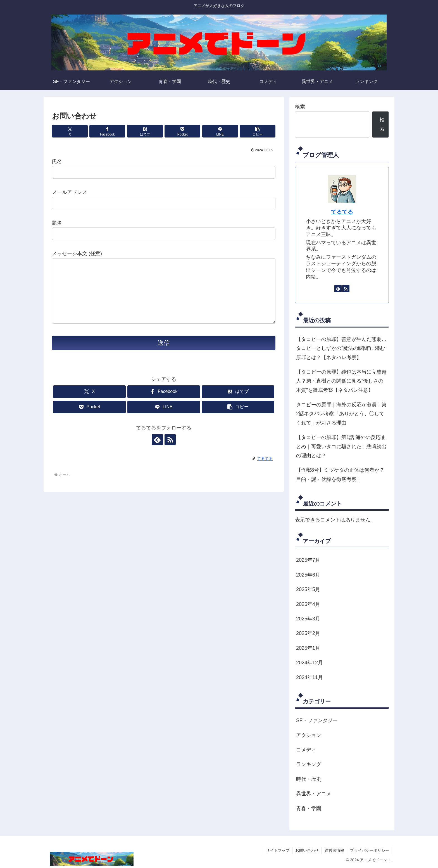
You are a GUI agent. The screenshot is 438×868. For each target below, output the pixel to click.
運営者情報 (334, 850)
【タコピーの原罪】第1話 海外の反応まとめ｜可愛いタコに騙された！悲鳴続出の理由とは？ (341, 446)
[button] (258, 131)
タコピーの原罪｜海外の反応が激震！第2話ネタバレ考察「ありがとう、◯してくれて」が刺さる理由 (341, 414)
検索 (300, 107)
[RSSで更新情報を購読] (170, 440)
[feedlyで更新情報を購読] (157, 440)
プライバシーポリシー (370, 850)
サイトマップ (278, 850)
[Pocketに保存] (182, 131)
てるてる (342, 212)
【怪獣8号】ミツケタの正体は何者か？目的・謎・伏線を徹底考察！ (340, 475)
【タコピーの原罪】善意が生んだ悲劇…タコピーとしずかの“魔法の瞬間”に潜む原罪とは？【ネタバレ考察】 (341, 348)
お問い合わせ (307, 850)
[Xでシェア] (70, 131)
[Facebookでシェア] (107, 131)
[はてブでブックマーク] (145, 131)
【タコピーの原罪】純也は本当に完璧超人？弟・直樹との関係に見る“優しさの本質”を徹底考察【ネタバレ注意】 (341, 381)
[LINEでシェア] (220, 131)
